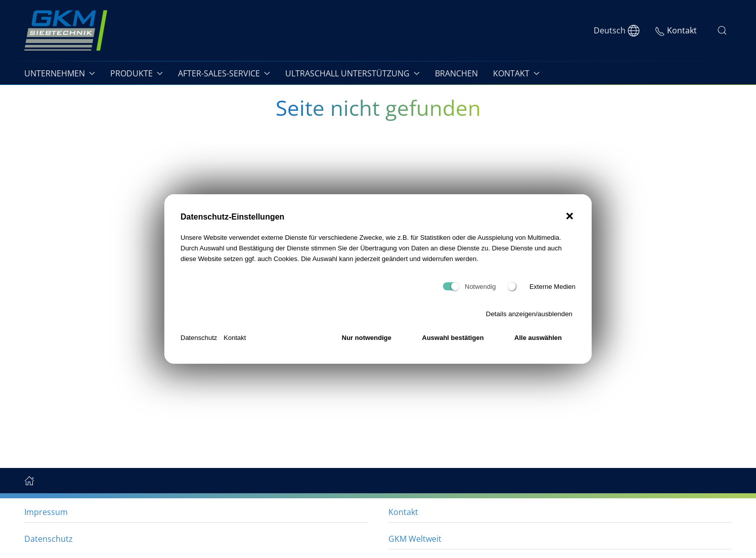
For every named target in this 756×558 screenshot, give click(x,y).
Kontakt (235, 338)
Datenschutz (199, 338)
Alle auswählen (538, 338)
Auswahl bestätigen (453, 338)
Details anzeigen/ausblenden (529, 314)
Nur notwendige (367, 338)
